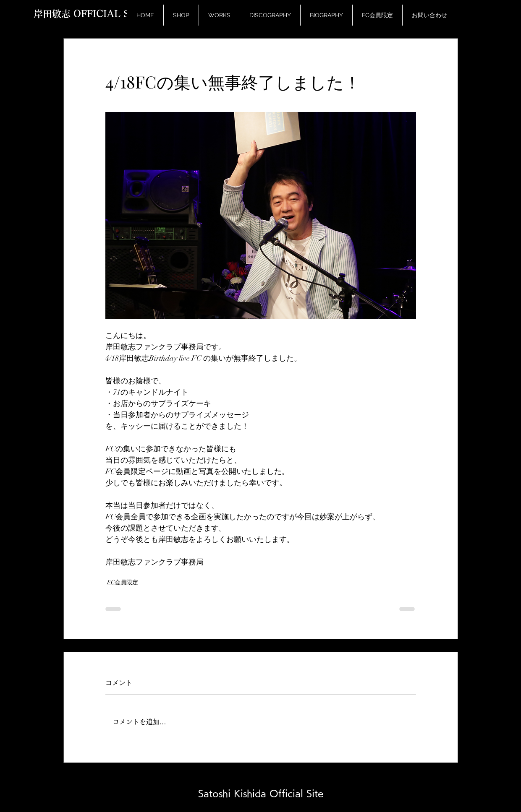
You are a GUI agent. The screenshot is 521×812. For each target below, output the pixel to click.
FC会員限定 (123, 582)
